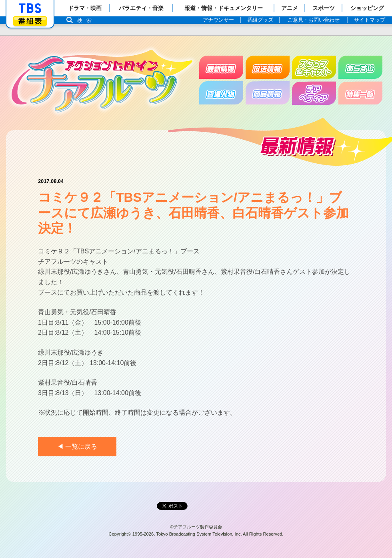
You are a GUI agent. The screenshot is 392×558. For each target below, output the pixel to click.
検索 (86, 20)
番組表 (30, 21)
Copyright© (120, 534)
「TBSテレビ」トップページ (30, 8)
